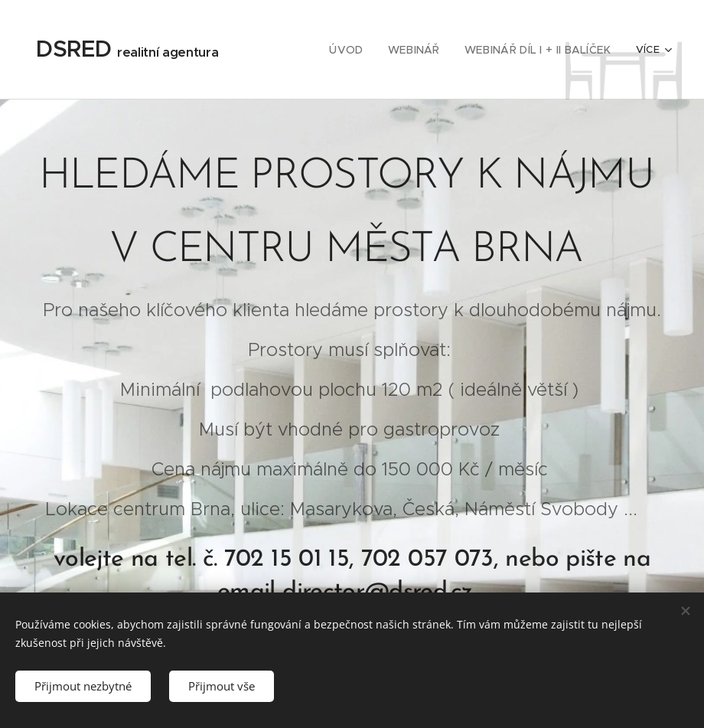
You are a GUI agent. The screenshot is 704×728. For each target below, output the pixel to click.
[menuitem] (363, 50)
